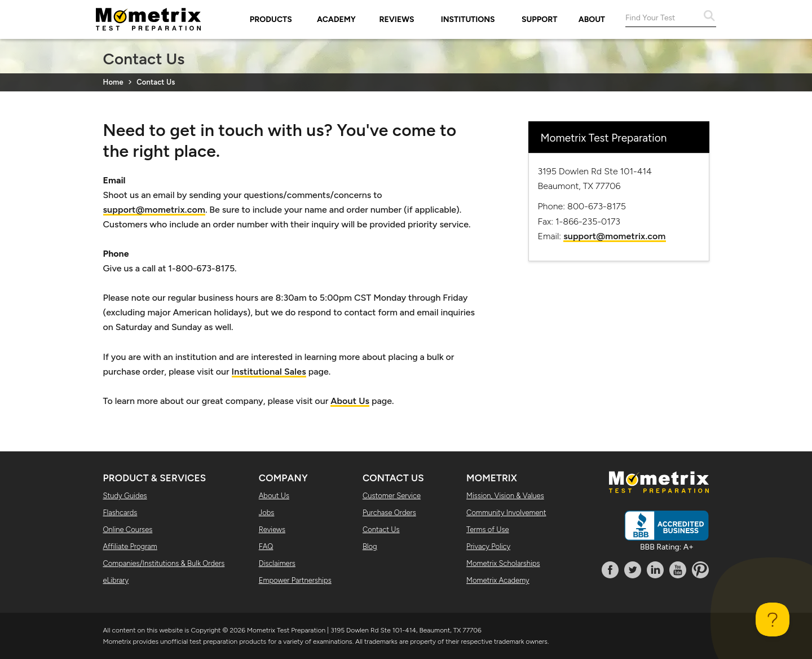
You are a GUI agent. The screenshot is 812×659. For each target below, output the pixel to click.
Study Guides (125, 496)
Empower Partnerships (295, 580)
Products (271, 19)
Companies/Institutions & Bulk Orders (164, 563)
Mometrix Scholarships (503, 563)
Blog (370, 546)
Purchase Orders (389, 513)
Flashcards (120, 513)
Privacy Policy (488, 546)
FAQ (266, 546)
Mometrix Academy (498, 580)
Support (539, 19)
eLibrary (116, 580)
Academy (336, 19)
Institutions (468, 19)
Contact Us (381, 530)
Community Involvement (506, 513)
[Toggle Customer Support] (773, 620)
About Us (350, 401)
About (592, 19)
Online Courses (128, 530)
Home (113, 82)
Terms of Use (488, 530)
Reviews (396, 19)
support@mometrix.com (154, 210)
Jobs (267, 513)
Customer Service (392, 496)
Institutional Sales (269, 372)
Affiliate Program (130, 546)
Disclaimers (277, 563)
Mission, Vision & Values (505, 496)
